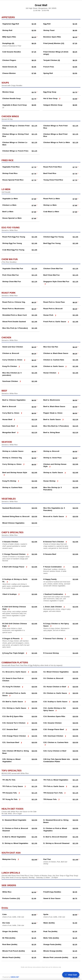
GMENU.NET (15, 977)
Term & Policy (75, 978)
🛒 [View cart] (71, 975)
